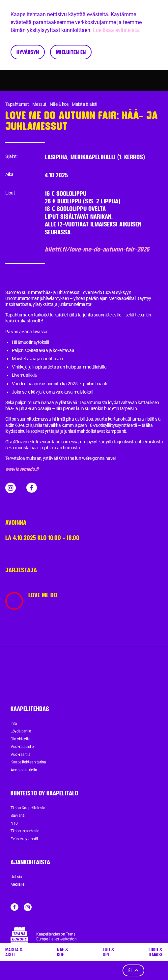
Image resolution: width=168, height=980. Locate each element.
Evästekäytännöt (24, 839)
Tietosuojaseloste (25, 831)
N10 (14, 823)
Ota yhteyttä (20, 739)
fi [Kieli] (133, 970)
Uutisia (16, 877)
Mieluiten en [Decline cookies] (71, 52)
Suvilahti (18, 816)
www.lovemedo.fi (22, 469)
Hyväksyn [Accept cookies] (28, 52)
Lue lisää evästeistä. (117, 30)
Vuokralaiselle (22, 747)
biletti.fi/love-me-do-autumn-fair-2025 (97, 249)
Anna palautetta (24, 770)
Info (14, 724)
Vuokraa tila (20, 755)
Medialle (17, 884)
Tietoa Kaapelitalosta (28, 808)
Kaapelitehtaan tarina (28, 762)
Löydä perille (21, 731)
